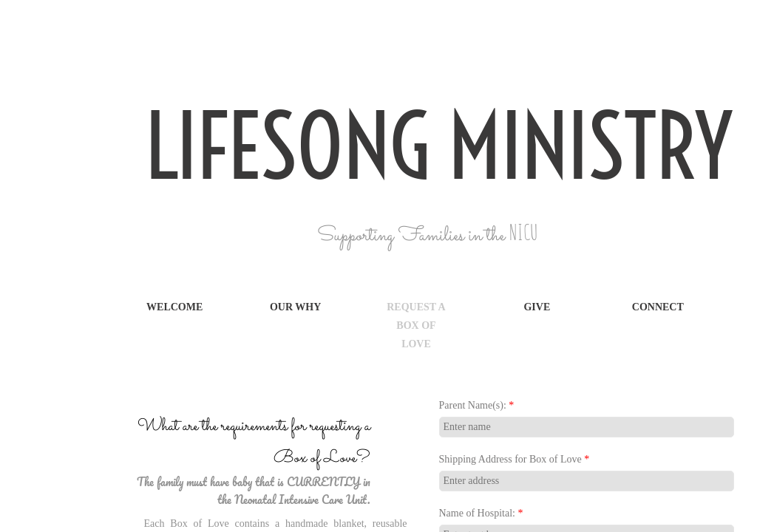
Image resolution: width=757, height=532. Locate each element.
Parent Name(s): (477, 405)
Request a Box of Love (416, 325)
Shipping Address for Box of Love (515, 459)
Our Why (295, 307)
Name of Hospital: (481, 513)
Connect (658, 307)
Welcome (174, 307)
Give (537, 307)
